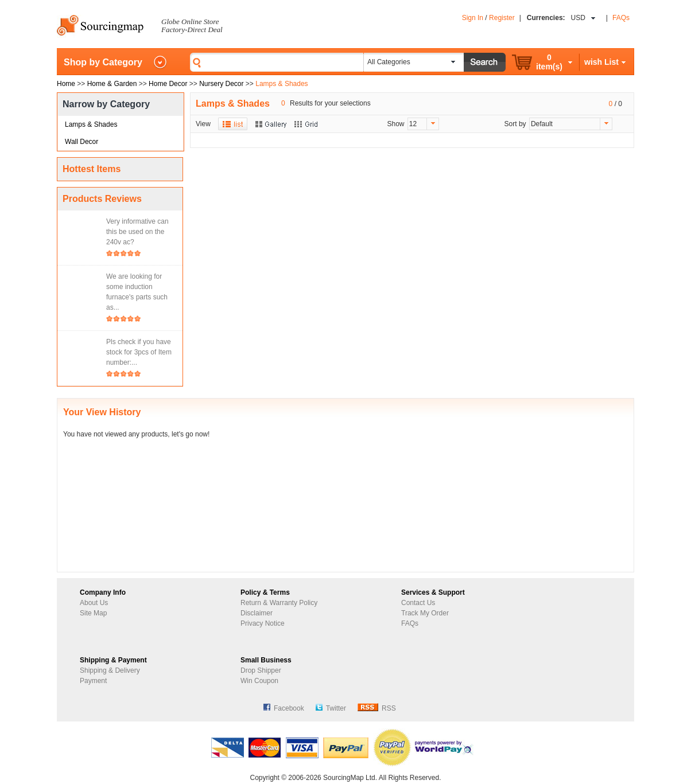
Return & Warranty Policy (279, 603)
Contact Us (418, 603)
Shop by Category (103, 62)
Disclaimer (257, 613)
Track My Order (425, 613)
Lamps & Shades (91, 124)
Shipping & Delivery (110, 670)
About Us (94, 603)
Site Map (93, 613)
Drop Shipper (261, 670)
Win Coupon (259, 681)
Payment (93, 681)
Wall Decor (81, 142)
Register (502, 18)
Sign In (473, 18)
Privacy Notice (263, 623)
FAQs (621, 18)
